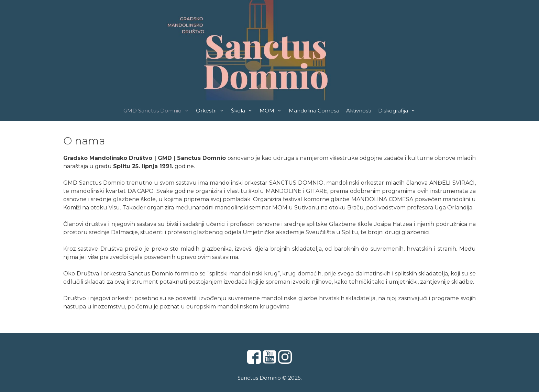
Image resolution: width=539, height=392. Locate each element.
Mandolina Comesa (314, 111)
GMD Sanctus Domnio (158, 111)
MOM (272, 111)
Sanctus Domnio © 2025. (270, 378)
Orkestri (212, 111)
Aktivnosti (359, 111)
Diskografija (399, 111)
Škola (244, 111)
